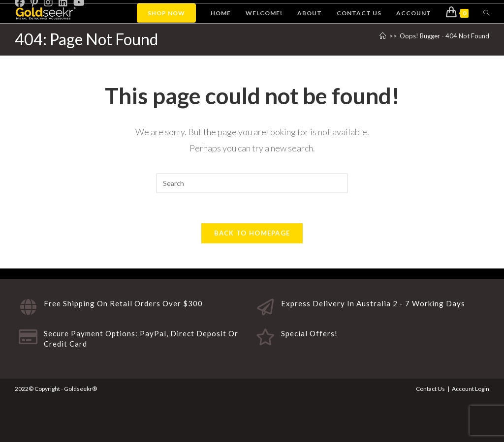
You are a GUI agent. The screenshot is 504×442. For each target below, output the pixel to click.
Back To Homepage (252, 233)
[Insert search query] (252, 183)
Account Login (471, 389)
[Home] (383, 36)
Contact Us (430, 389)
